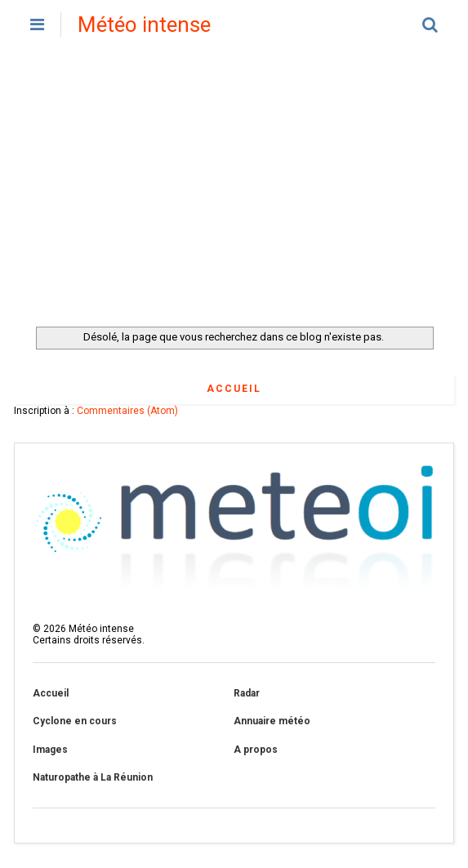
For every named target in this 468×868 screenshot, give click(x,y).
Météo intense (144, 24)
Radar (247, 693)
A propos (256, 750)
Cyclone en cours (75, 721)
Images (50, 750)
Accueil (234, 389)
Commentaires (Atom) (127, 411)
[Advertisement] (234, 188)
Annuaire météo (272, 721)
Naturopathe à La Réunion (93, 777)
